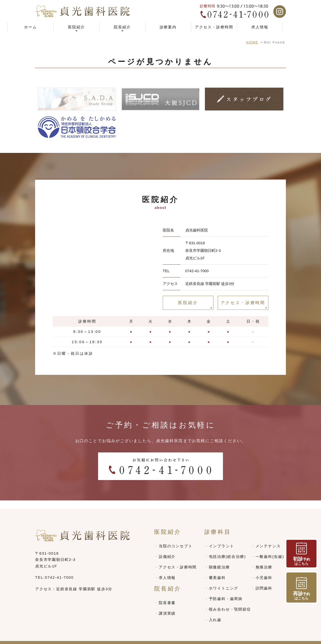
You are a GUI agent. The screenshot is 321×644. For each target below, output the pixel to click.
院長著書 (167, 594)
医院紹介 (188, 303)
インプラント (222, 538)
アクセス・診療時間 (214, 27)
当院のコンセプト (176, 538)
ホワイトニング (224, 580)
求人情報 (260, 27)
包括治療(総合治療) (227, 548)
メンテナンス (268, 538)
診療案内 (168, 27)
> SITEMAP (47, 638)
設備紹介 (167, 548)
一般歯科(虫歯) (270, 548)
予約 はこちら (301, 589)
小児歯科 (264, 569)
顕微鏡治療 (219, 559)
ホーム (30, 27)
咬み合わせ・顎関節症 (230, 601)
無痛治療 (264, 559)
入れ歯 (215, 611)
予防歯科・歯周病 (226, 590)
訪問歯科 (264, 580)
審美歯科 (217, 569)
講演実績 (167, 605)
